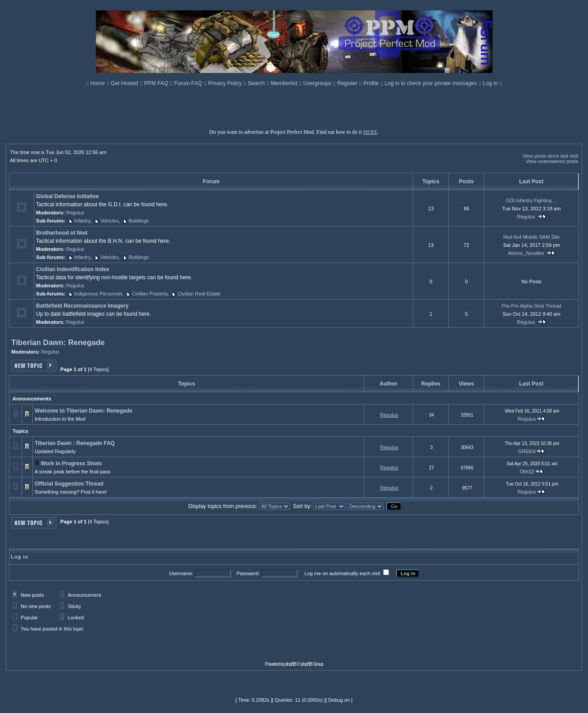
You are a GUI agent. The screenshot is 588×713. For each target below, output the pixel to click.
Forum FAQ (189, 83)
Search (257, 83)
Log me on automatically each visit (342, 573)
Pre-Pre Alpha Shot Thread (531, 306)
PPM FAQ (157, 83)
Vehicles (110, 221)
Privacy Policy (226, 83)
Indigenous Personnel (98, 294)
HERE (370, 132)
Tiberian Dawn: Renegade (58, 343)
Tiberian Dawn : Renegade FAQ (75, 443)
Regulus (75, 213)
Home (98, 83)
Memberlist (285, 83)
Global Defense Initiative (67, 196)
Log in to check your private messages (431, 83)
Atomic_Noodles (526, 253)
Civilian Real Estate (199, 294)
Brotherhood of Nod (62, 233)
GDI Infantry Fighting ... (532, 200)
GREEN (527, 451)
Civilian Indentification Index (73, 269)
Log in (491, 83)
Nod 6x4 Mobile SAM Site (531, 237)
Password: (248, 573)
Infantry (82, 221)
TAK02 (527, 472)
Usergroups (318, 83)
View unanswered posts (552, 161)
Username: (181, 573)
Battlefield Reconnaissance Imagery (82, 306)
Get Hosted (125, 83)
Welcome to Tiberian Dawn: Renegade (84, 411)
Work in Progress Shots (71, 463)
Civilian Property (150, 294)
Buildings (139, 221)
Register (348, 83)
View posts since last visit (550, 156)
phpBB (291, 664)
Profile (372, 83)
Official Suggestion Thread (69, 484)
